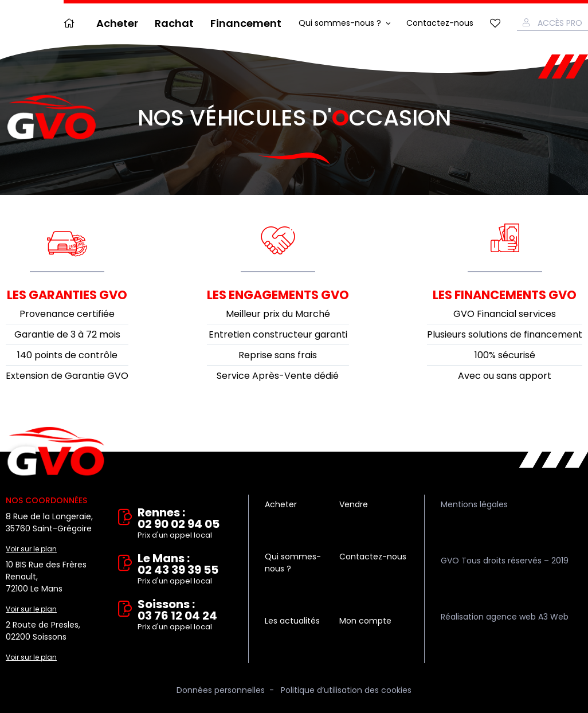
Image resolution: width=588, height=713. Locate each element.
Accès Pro (560, 23)
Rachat (174, 23)
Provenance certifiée (67, 314)
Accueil (72, 23)
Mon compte (365, 621)
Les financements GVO (505, 295)
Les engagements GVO (278, 295)
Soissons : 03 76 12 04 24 (185, 616)
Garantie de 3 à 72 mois (67, 334)
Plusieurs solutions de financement (505, 334)
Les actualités (292, 621)
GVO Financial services (505, 314)
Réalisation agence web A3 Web (505, 617)
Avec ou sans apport (505, 376)
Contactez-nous (440, 23)
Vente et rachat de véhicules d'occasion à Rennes (56, 452)
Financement (246, 23)
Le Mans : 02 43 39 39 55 (185, 570)
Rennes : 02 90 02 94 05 (185, 524)
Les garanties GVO (67, 295)
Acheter (117, 23)
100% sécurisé (505, 355)
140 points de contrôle (67, 355)
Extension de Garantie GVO (67, 376)
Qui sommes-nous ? (340, 23)
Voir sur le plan (31, 549)
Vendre (354, 504)
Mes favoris (495, 23)
